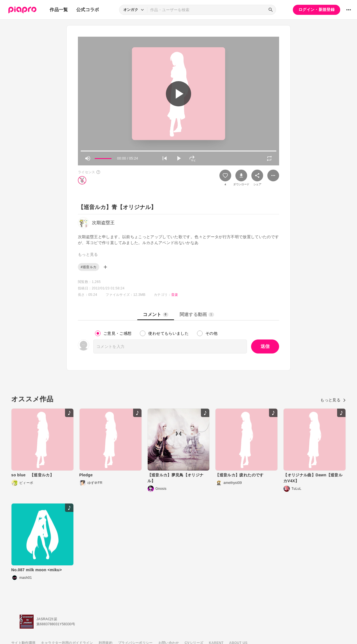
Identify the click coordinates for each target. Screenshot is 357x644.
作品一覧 (59, 10)
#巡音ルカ (89, 267)
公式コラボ (88, 10)
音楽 (175, 295)
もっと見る (333, 400)
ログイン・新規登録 (317, 10)
